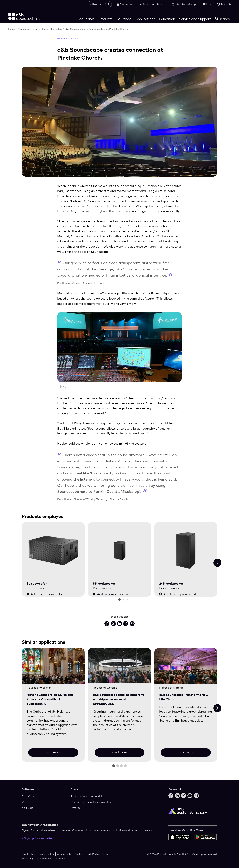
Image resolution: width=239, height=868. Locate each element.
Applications (145, 19)
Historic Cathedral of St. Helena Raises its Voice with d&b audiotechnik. (50, 699)
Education (167, 19)
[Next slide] (217, 563)
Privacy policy (46, 854)
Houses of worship (52, 29)
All (37, 29)
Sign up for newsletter (37, 838)
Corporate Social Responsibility (91, 802)
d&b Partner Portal (98, 854)
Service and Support (195, 19)
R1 (23, 802)
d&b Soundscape (184, 4)
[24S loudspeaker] (186, 551)
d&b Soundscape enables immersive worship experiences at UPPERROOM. (119, 699)
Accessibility (64, 854)
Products (105, 19)
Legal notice (28, 854)
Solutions (124, 19)
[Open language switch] (207, 4)
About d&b (86, 19)
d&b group (28, 858)
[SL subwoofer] (53, 551)
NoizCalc (27, 808)
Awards (76, 808)
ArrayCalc (28, 796)
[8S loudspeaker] (119, 551)
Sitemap (60, 858)
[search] (222, 19)
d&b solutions (44, 858)
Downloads (126, 4)
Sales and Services (153, 4)
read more (53, 752)
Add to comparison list (45, 594)
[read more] (53, 666)
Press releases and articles (88, 796)
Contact (79, 854)
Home (12, 29)
